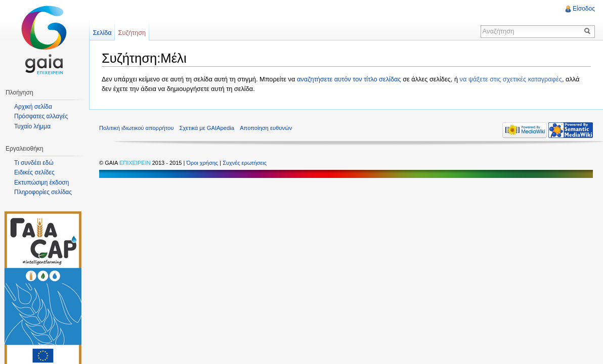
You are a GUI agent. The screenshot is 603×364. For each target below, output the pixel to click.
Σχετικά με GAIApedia (207, 128)
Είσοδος (584, 9)
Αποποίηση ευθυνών (266, 128)
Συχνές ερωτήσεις (245, 163)
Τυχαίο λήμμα (32, 126)
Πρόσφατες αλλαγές (41, 116)
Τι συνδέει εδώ (34, 163)
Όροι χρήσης (203, 163)
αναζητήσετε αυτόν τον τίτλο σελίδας (349, 79)
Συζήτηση (132, 33)
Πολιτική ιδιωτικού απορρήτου (136, 128)
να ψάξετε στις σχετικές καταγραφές (511, 79)
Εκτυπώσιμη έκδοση (41, 183)
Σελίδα (102, 33)
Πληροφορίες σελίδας (43, 192)
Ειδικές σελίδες (34, 172)
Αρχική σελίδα (33, 107)
